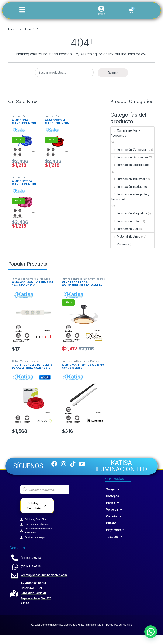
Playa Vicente (115, 539)
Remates (120, 244)
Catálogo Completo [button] (37, 514)
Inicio (12, 29)
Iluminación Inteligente (129, 187)
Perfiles (95, 361)
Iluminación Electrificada (130, 165)
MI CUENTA (101, 14)
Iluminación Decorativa (129, 157)
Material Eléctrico (125, 236)
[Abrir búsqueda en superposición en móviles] (45, 498)
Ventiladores (98, 279)
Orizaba (111, 532)
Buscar (113, 73)
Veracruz (114, 518)
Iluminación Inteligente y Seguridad (130, 197)
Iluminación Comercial (19, 118)
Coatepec (112, 505)
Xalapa (113, 498)
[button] (151, 632)
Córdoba (114, 525)
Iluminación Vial (124, 229)
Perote (113, 511)
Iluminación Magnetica (129, 213)
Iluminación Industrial (128, 179)
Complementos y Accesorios (125, 133)
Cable (15, 361)
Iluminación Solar (125, 221)
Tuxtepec (114, 545)
